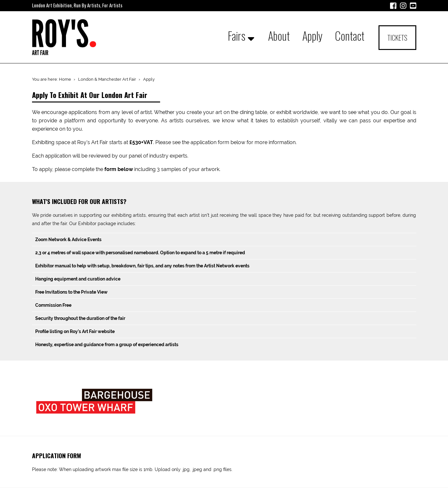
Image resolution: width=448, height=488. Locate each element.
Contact (350, 36)
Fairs (241, 36)
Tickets (397, 38)
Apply (312, 36)
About (279, 36)
